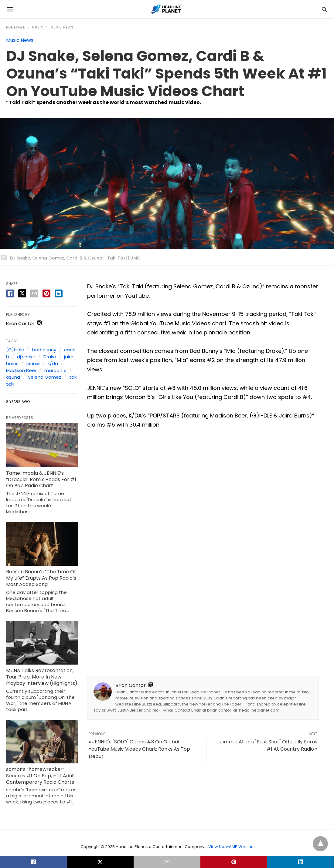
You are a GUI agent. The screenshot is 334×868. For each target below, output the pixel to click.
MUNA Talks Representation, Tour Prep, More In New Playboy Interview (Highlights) (42, 677)
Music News (62, 27)
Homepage (15, 27)
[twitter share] (22, 293)
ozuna (13, 377)
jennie (33, 363)
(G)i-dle (15, 350)
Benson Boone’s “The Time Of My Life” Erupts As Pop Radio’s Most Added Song (41, 578)
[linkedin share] (59, 293)
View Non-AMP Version (231, 847)
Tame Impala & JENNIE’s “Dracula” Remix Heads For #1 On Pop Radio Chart (41, 479)
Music (38, 27)
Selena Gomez (45, 377)
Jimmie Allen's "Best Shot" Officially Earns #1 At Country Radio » (269, 745)
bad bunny (44, 350)
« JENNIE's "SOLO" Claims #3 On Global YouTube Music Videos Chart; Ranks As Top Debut (139, 749)
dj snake (26, 357)
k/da (53, 363)
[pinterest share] (46, 293)
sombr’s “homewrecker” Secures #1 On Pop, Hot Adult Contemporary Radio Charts (41, 776)
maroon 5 (55, 370)
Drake (50, 357)
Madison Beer (21, 370)
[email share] (34, 293)
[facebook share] (10, 293)
